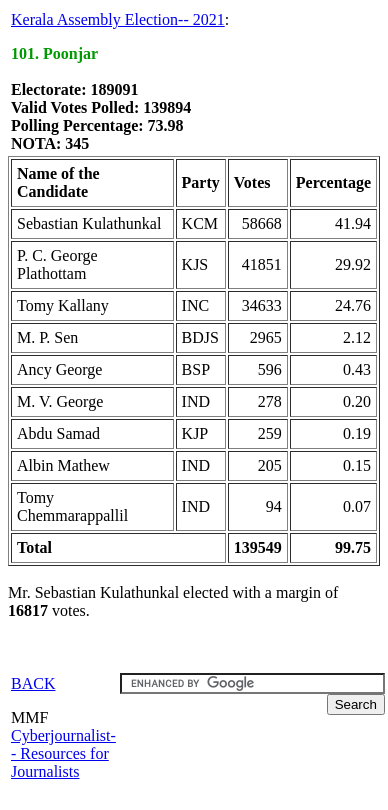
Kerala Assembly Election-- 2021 (118, 19)
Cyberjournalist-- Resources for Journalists (63, 753)
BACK (33, 683)
